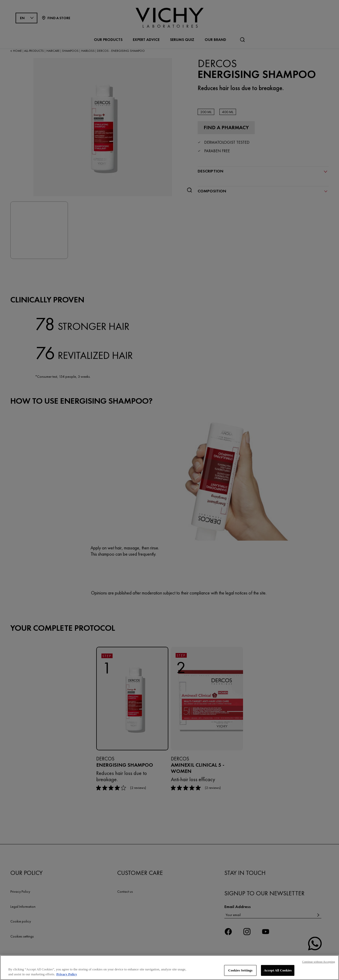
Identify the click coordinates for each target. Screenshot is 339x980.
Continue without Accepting (319, 963)
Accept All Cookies (278, 971)
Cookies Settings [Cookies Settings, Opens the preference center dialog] (240, 971)
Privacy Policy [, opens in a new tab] (67, 975)
